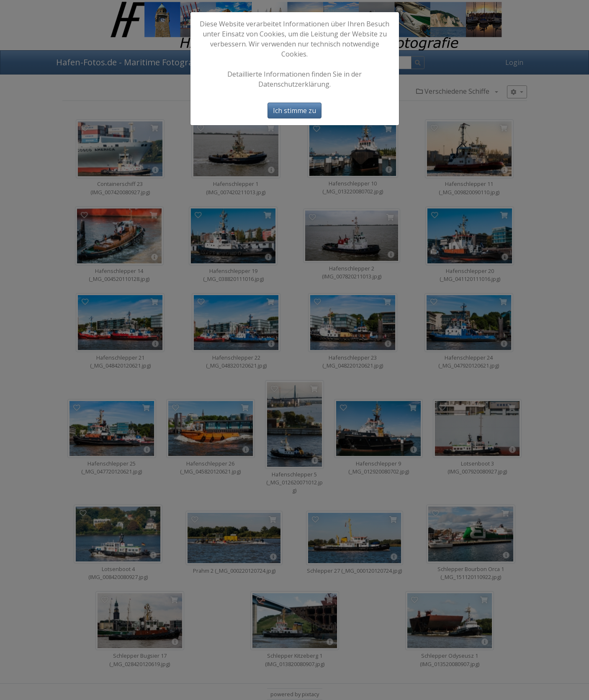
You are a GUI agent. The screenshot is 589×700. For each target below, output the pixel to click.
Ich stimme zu (294, 111)
